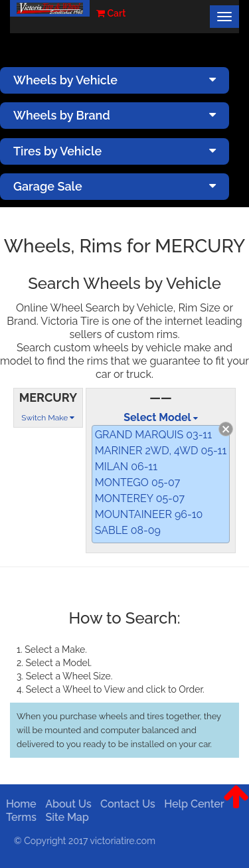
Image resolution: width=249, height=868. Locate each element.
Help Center (192, 804)
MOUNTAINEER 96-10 (149, 514)
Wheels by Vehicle (115, 80)
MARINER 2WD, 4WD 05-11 (161, 451)
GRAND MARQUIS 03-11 (153, 435)
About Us (66, 804)
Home (19, 804)
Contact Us (126, 804)
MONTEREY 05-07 (140, 498)
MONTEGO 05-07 (138, 482)
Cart (111, 13)
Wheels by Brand (115, 115)
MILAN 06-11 (126, 467)
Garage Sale (115, 186)
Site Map (65, 817)
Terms (19, 817)
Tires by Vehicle (115, 151)
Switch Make (48, 418)
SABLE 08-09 (128, 530)
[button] (236, 807)
